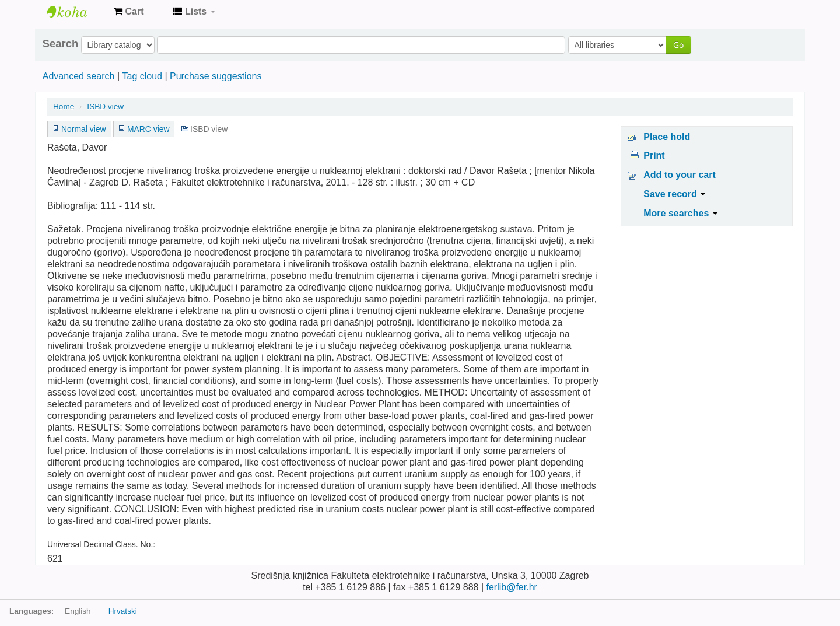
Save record (674, 194)
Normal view (84, 129)
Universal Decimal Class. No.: (101, 544)
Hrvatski (123, 611)
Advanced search (79, 76)
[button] (129, 12)
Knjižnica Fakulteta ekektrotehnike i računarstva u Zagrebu (76, 12)
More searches (680, 213)
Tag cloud (142, 76)
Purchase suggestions (216, 76)
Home (64, 106)
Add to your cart (680, 175)
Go (678, 45)
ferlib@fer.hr (511, 587)
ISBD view (105, 106)
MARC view (148, 129)
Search (60, 44)
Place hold (667, 137)
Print (654, 155)
